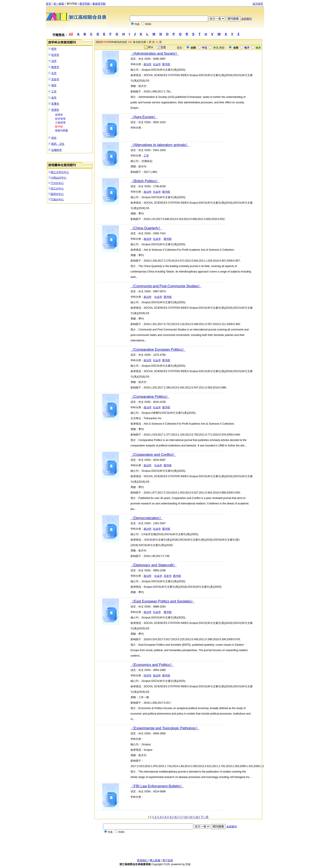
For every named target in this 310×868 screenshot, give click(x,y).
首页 (48, 4)
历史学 (55, 79)
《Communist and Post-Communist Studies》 (166, 286)
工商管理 (60, 123)
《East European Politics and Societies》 (163, 601)
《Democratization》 (147, 518)
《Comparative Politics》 (150, 397)
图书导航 (85, 4)
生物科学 (57, 150)
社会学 (157, 64)
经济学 (55, 55)
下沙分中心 (57, 183)
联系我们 (142, 860)
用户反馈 (168, 860)
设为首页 (258, 4)
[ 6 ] (176, 817)
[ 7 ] (181, 817)
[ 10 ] (197, 817)
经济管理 (60, 119)
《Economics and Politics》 (152, 665)
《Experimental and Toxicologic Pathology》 (165, 728)
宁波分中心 (57, 199)
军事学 (55, 104)
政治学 (148, 64)
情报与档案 (62, 131)
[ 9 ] (191, 817)
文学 (54, 73)
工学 (54, 92)
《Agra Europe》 (144, 117)
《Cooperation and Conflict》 (153, 455)
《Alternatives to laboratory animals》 (160, 145)
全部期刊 (246, 19)
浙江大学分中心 (60, 172)
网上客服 (155, 860)
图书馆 (59, 127)
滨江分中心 (57, 189)
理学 (54, 85)
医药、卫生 (58, 144)
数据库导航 (99, 4)
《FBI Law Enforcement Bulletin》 (157, 786)
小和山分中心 (59, 178)
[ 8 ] (186, 817)
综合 (54, 138)
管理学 (55, 110)
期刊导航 (72, 4)
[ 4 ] (165, 817)
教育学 (55, 67)
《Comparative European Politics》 (158, 350)
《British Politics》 (145, 181)
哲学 (54, 49)
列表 (163, 47)
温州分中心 (57, 194)
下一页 (205, 817)
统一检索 (59, 4)
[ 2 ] (155, 817)
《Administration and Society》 (155, 54)
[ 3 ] (160, 817)
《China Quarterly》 (146, 228)
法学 (54, 61)
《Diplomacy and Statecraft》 (154, 565)
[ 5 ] (171, 817)
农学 (54, 98)
